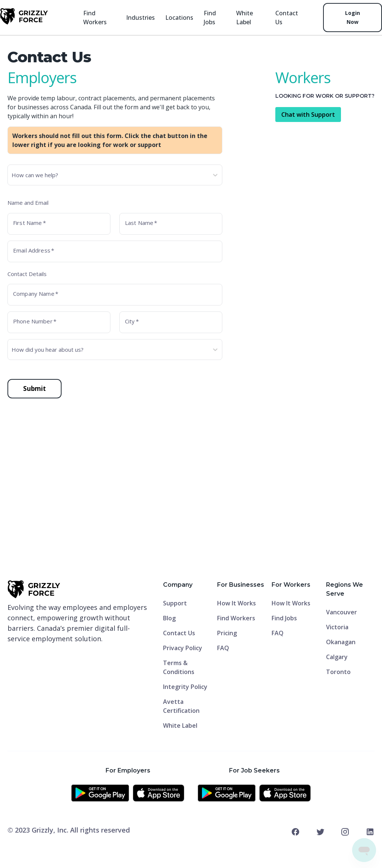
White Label (245, 18)
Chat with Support (308, 115)
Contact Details (27, 274)
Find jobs (210, 18)
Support (175, 603)
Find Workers (95, 18)
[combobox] (12, 175)
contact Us (287, 18)
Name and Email (28, 203)
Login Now (353, 17)
